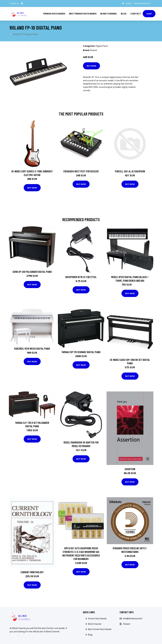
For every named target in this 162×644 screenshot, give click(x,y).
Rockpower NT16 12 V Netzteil (81, 277)
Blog (124, 14)
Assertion (130, 469)
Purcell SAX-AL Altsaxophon (130, 171)
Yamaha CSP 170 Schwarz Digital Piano (81, 352)
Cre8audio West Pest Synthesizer (81, 171)
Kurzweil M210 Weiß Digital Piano (32, 349)
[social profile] (22, 3)
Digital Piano (102, 46)
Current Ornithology (32, 572)
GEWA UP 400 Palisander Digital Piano (32, 272)
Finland (128, 3)
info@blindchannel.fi (142, 3)
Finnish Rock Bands (54, 14)
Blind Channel (109, 14)
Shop (149, 14)
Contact (136, 14)
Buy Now (91, 66)
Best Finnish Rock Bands (83, 14)
